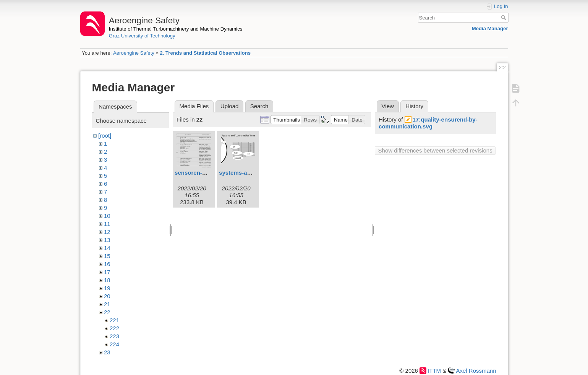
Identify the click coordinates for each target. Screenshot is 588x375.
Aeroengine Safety (134, 53)
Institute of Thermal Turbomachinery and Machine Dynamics (176, 29)
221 (114, 320)
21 (107, 304)
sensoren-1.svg (196, 173)
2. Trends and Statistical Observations (205, 53)
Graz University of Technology (142, 36)
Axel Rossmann (476, 371)
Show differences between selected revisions (435, 150)
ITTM (434, 371)
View (388, 106)
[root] (105, 136)
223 (114, 336)
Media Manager (490, 28)
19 (107, 288)
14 (107, 248)
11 (107, 224)
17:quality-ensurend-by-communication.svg (428, 123)
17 (107, 272)
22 (107, 312)
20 (107, 296)
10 (107, 216)
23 (107, 352)
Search (505, 18)
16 (107, 264)
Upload (230, 106)
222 (114, 328)
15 (107, 256)
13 (107, 240)
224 (114, 344)
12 (107, 232)
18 (107, 280)
